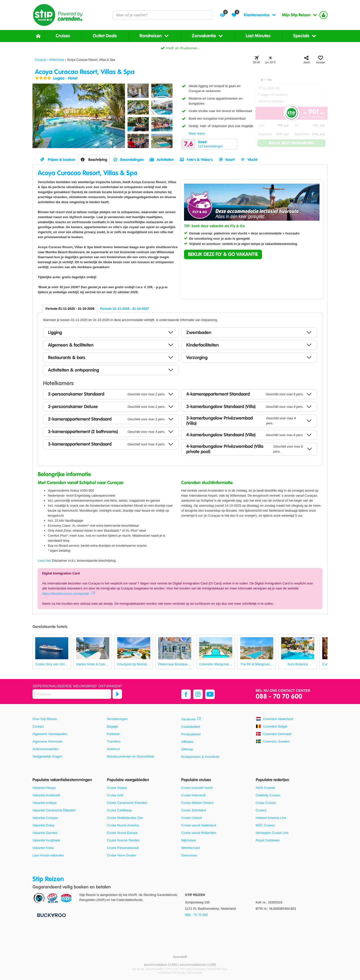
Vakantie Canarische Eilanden (54, 810)
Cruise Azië (115, 795)
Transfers (114, 741)
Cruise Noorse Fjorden (123, 840)
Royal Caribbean (268, 840)
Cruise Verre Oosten (122, 855)
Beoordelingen (132, 160)
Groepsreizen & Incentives (200, 757)
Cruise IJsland (191, 818)
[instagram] (198, 694)
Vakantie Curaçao (45, 818)
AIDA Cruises (265, 788)
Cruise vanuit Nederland (199, 825)
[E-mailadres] (72, 694)
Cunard (261, 810)
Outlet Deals (105, 36)
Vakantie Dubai (43, 825)
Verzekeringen (117, 719)
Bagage (113, 726)
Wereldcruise (191, 848)
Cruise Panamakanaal (123, 848)
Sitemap (187, 749)
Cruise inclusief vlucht (197, 788)
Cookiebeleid (191, 727)
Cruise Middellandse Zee (125, 818)
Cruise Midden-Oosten (197, 803)
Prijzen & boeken (61, 160)
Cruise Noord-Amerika (123, 825)
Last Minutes (258, 36)
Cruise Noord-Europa (122, 833)
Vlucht (252, 160)
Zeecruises (189, 855)
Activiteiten (165, 160)
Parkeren (114, 734)
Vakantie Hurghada (46, 840)
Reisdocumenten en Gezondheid (131, 756)
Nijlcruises (189, 840)
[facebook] (186, 694)
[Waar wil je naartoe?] (163, 15)
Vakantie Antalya (44, 803)
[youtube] (210, 694)
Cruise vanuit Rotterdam (199, 833)
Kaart (230, 160)
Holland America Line (271, 818)
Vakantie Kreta (43, 848)
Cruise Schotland (194, 810)
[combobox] (163, 15)
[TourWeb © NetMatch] (180, 957)
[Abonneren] (117, 694)
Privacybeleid (191, 734)
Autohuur (114, 749)
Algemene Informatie (47, 741)
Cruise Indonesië (193, 795)
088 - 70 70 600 (279, 697)
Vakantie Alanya (44, 788)
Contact (38, 726)
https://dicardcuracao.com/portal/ (66, 594)
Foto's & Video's (200, 160)
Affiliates (187, 742)
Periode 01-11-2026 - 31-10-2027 (124, 309)
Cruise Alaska (117, 788)
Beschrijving (98, 160)
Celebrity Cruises (268, 795)
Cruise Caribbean (120, 810)
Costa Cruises (266, 803)
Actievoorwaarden (45, 749)
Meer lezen (197, 133)
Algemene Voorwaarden (50, 734)
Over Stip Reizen (45, 719)
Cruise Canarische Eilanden (127, 803)
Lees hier (44, 561)
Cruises (63, 36)
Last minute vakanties (48, 855)
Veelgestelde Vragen (47, 756)
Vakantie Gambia (45, 833)
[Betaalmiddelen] (51, 915)
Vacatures (188, 719)
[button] (223, 254)
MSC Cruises (265, 825)
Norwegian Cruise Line (272, 833)
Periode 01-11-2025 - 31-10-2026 (70, 309)
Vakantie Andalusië (46, 795)
